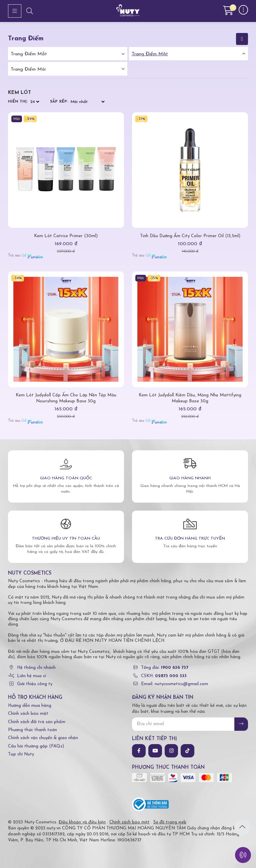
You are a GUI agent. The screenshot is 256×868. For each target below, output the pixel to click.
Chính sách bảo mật (28, 714)
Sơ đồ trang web (170, 822)
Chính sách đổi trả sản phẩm (37, 722)
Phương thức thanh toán (32, 730)
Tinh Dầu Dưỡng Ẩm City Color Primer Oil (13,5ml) (190, 236)
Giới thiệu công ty (35, 684)
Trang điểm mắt (29, 54)
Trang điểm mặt (150, 54)
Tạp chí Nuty (21, 754)
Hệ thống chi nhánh (36, 668)
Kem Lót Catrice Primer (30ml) (66, 236)
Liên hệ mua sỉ (31, 676)
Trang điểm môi (28, 69)
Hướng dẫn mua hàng (30, 706)
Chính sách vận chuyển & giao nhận (43, 738)
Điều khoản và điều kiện (82, 822)
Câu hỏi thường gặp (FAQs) (36, 746)
